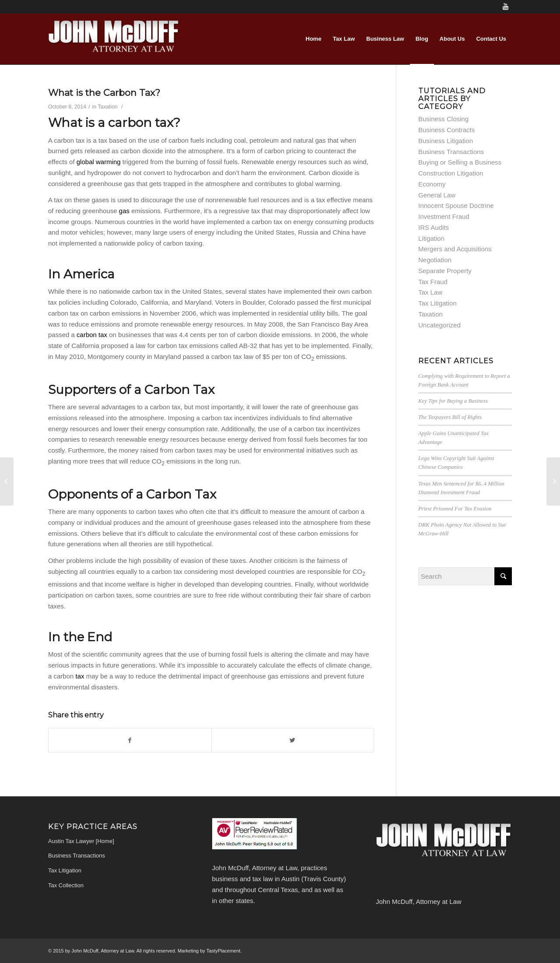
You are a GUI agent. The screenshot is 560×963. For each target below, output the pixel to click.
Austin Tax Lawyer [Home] (81, 841)
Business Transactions (451, 152)
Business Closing (443, 119)
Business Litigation (446, 141)
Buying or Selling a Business (460, 162)
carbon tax (92, 335)
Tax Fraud (433, 282)
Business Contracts (446, 130)
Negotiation (435, 260)
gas (125, 211)
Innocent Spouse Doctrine (456, 206)
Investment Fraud (444, 216)
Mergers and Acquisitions (455, 249)
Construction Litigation (451, 173)
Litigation (431, 238)
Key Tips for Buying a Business (453, 401)
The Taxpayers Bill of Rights (450, 417)
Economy (432, 184)
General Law (437, 195)
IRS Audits (434, 227)
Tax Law (430, 292)
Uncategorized (439, 325)
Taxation (107, 107)
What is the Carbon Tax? (104, 93)
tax (81, 676)
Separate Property (445, 271)
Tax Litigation (437, 303)
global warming (99, 162)
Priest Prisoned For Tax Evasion (455, 509)
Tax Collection (66, 885)
